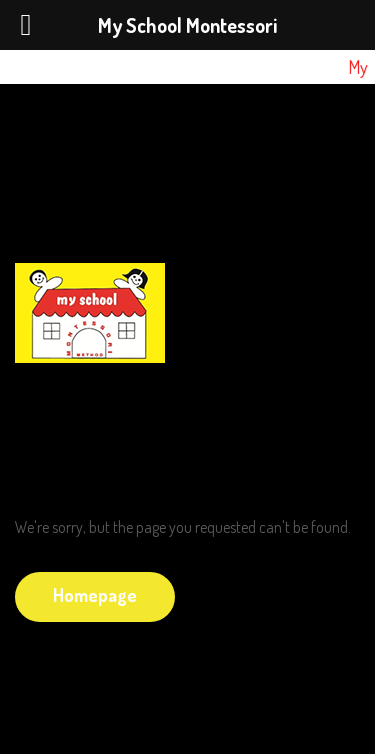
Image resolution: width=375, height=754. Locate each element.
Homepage (95, 595)
